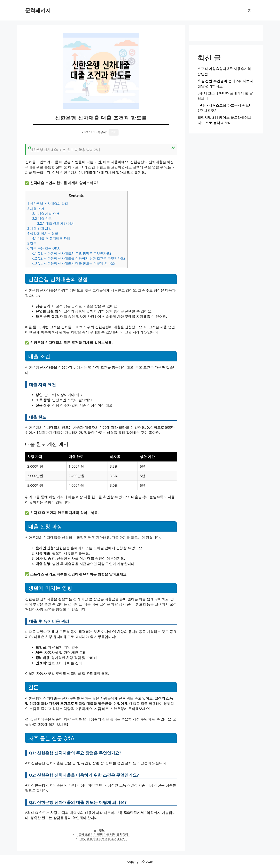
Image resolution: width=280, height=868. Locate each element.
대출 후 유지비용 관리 (51, 238)
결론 (32, 243)
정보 (102, 830)
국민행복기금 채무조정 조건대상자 (103, 839)
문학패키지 (38, 10)
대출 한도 (42, 219)
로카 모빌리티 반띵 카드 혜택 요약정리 (103, 834)
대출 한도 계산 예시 (56, 223)
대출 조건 (36, 209)
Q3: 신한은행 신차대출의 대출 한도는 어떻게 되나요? (74, 263)
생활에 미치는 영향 (43, 234)
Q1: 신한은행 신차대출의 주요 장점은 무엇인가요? (72, 253)
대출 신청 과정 (39, 229)
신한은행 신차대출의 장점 (48, 204)
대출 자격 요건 (46, 214)
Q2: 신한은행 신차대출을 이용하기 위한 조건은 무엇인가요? (79, 258)
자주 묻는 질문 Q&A (43, 248)
